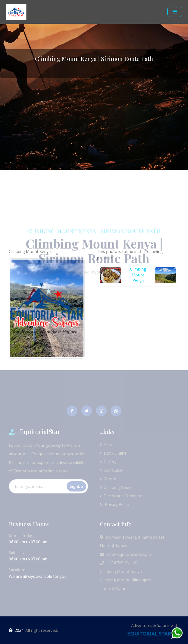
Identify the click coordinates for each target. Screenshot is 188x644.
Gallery (108, 462)
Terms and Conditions (122, 496)
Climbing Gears (116, 487)
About (107, 445)
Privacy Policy (115, 504)
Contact (109, 479)
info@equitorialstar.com (125, 554)
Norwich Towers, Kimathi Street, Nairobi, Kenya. (133, 541)
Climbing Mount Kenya (121, 571)
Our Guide (111, 470)
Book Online (113, 453)
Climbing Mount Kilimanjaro (126, 580)
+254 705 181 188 (119, 563)
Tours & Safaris (114, 589)
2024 (16, 630)
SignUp (76, 486)
